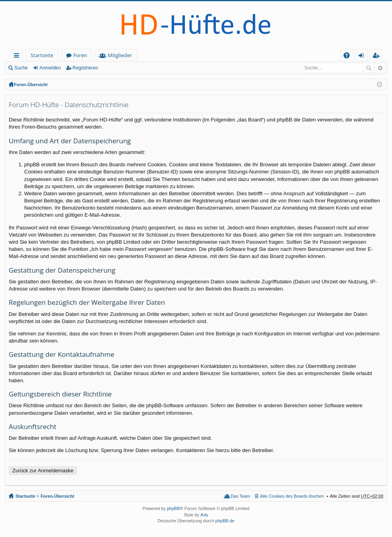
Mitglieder (120, 55)
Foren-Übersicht (31, 85)
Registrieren (86, 68)
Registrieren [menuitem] (378, 57)
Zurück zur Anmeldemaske (43, 471)
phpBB (173, 508)
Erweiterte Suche (380, 68)
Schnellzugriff (18, 57)
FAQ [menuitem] (349, 57)
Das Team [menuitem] (240, 496)
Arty (204, 515)
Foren (80, 55)
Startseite (42, 55)
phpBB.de (225, 521)
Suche (21, 68)
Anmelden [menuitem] (363, 57)
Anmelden (50, 68)
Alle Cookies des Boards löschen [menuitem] (292, 496)
